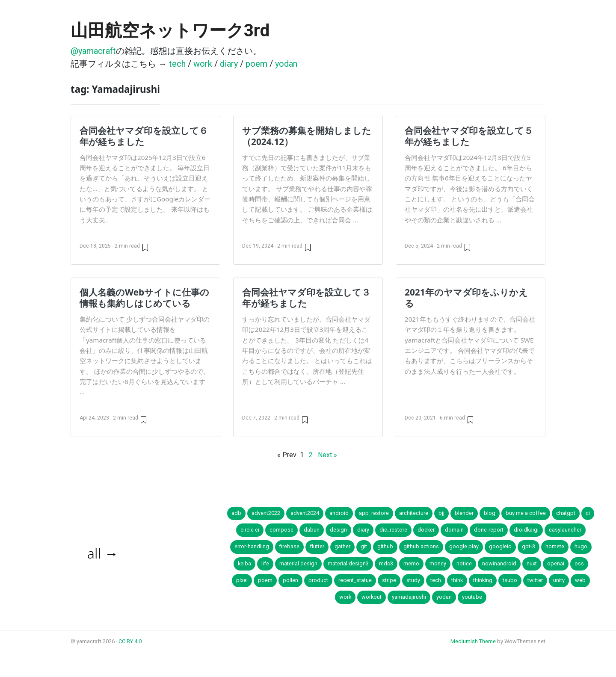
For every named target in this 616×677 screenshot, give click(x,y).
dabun (312, 530)
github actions (421, 546)
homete (555, 546)
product (318, 580)
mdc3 (386, 563)
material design (298, 563)
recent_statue (355, 580)
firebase (289, 546)
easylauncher (565, 530)
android (339, 513)
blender (464, 513)
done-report (489, 530)
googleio (500, 546)
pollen (290, 580)
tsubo (510, 580)
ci (588, 513)
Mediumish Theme (473, 641)
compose (281, 530)
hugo (581, 546)
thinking (483, 580)
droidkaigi (526, 530)
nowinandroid (499, 563)
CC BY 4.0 (130, 641)
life (265, 563)
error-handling (252, 546)
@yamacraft (93, 51)
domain (454, 530)
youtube (472, 597)
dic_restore (393, 530)
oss (579, 563)
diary (229, 64)
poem (256, 64)
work (203, 64)
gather (342, 546)
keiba (244, 563)
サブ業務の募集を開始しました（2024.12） (307, 136)
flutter (317, 546)
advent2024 (305, 513)
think (457, 580)
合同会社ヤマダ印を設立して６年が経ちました (144, 136)
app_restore (374, 513)
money (438, 563)
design (338, 530)
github (385, 546)
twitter (535, 580)
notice (464, 563)
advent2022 (266, 513)
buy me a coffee (526, 513)
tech (177, 64)
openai (556, 563)
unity (559, 580)
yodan (286, 64)
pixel (242, 580)
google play (464, 546)
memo (411, 563)
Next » (327, 455)
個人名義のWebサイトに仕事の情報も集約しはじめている (144, 298)
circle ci (250, 530)
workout (372, 597)
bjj (441, 513)
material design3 (348, 563)
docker (426, 530)
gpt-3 (529, 546)
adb (236, 513)
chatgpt (566, 513)
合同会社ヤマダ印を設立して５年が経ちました (469, 136)
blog (490, 513)
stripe (389, 580)
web (580, 580)
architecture (414, 513)
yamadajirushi (409, 597)
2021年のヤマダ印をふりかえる (466, 298)
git (364, 546)
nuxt (532, 563)
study (413, 580)
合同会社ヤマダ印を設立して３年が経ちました (306, 298)
